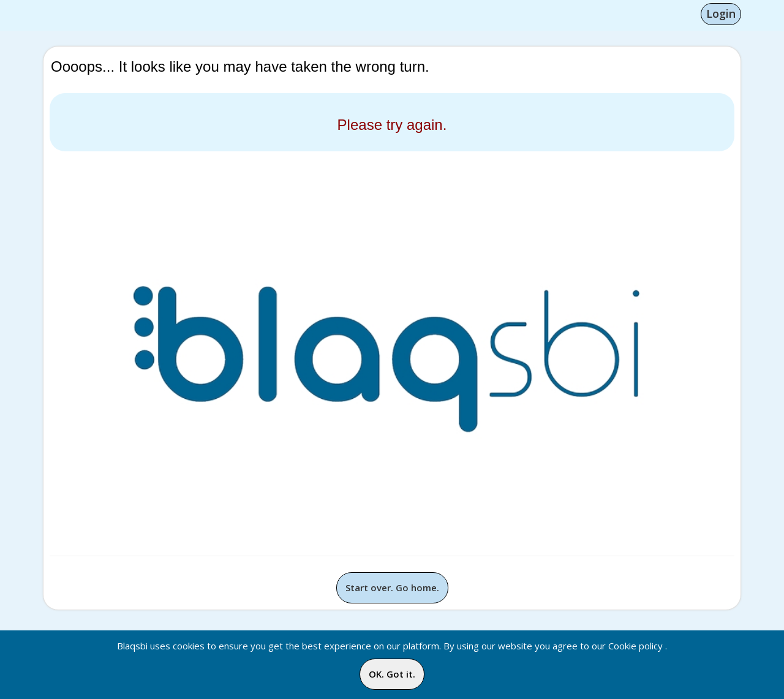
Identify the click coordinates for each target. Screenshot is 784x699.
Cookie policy (635, 646)
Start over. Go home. (392, 588)
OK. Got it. (392, 674)
